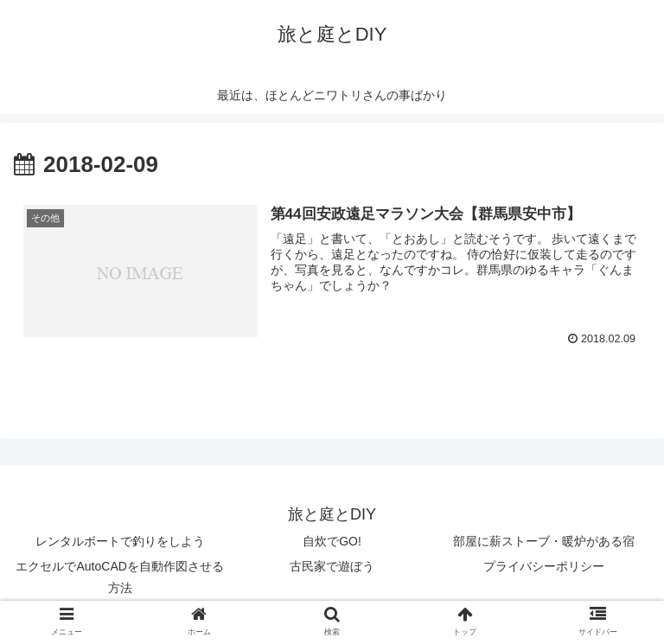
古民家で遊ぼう (332, 566)
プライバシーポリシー (544, 566)
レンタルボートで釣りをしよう (120, 541)
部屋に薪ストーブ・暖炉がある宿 (544, 541)
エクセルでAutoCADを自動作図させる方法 (119, 577)
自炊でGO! (332, 541)
